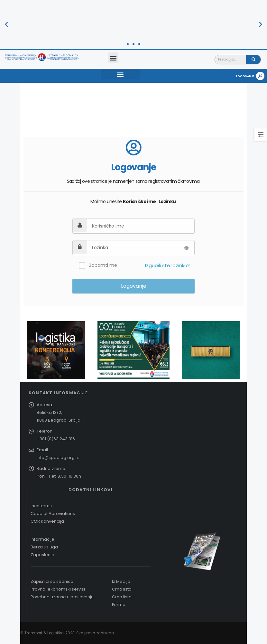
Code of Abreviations (53, 513)
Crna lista (122, 589)
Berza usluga (44, 547)
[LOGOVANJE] (260, 76)
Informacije (42, 539)
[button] (6, 24)
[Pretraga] (253, 60)
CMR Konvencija (47, 521)
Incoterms (41, 506)
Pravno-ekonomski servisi (58, 589)
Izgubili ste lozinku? (167, 265)
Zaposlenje (42, 555)
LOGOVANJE (245, 76)
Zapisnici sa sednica (52, 581)
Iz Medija (121, 581)
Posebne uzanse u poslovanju (62, 597)
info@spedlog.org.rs (58, 457)
